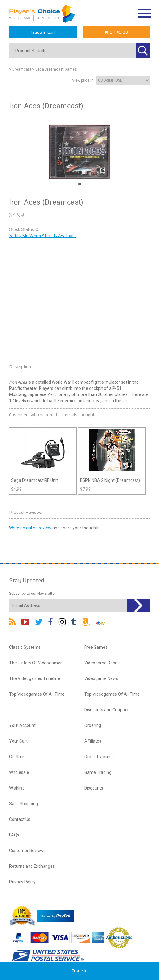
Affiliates (93, 741)
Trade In (79, 970)
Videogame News (101, 678)
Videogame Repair (102, 663)
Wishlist (17, 788)
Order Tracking (98, 757)
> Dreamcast (20, 69)
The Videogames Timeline (35, 678)
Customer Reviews (27, 851)
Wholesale (19, 772)
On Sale (17, 757)
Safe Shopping (24, 804)
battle (53, 401)
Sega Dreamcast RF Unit (34, 480)
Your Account (22, 725)
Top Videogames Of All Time (37, 694)
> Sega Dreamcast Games (55, 69)
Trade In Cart (43, 32)
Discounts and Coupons (107, 710)
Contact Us (20, 819)
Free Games (96, 647)
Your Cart (18, 741)
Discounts (94, 788)
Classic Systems (25, 647)
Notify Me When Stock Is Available (42, 236)
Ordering (93, 725)
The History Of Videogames (36, 663)
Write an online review (30, 528)
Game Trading (98, 772)
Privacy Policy (22, 882)
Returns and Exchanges (32, 866)
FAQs (14, 835)
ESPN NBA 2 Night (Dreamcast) (110, 480)
